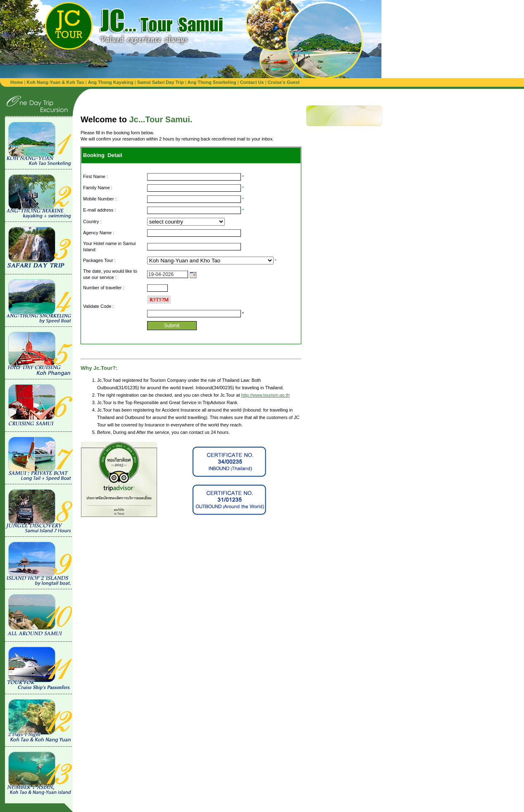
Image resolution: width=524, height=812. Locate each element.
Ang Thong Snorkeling (213, 82)
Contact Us (252, 82)
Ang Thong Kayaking (111, 82)
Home (17, 82)
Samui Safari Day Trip (161, 82)
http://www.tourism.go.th (266, 395)
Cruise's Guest (284, 82)
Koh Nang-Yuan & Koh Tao (56, 82)
